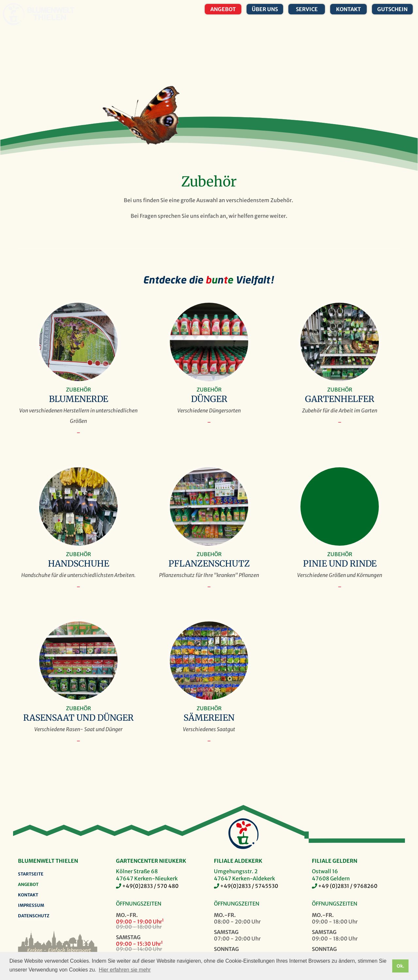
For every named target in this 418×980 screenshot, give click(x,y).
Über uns (265, 9)
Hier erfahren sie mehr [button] (125, 970)
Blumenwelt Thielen (14, 14)
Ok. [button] (400, 966)
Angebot (223, 9)
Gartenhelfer (340, 399)
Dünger (209, 399)
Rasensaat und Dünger (78, 718)
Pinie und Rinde (340, 564)
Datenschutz (34, 916)
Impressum (31, 905)
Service (307, 9)
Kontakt (348, 9)
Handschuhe (79, 564)
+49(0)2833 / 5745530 (249, 886)
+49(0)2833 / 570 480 (150, 886)
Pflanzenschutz (209, 564)
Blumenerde (79, 399)
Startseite (31, 874)
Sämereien (209, 718)
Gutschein (392, 9)
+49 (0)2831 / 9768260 (348, 886)
